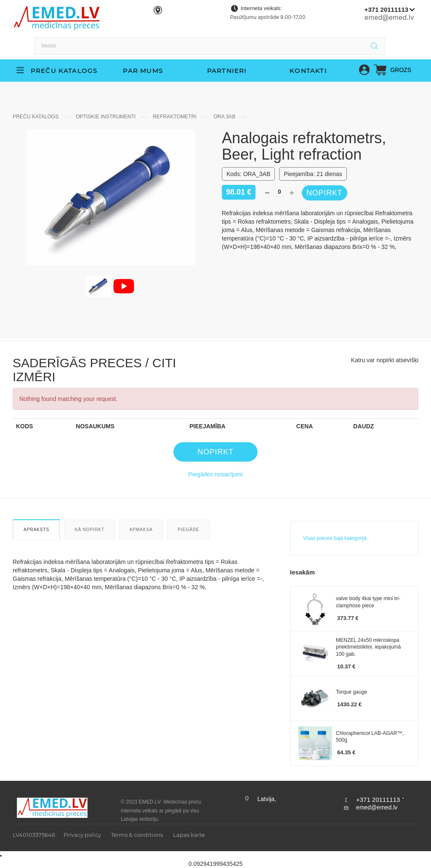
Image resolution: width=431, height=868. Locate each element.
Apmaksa (141, 530)
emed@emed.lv (389, 17)
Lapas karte (189, 835)
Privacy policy (82, 835)
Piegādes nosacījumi (215, 474)
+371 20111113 (386, 9)
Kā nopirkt (90, 530)
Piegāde (188, 530)
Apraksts (36, 530)
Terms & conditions (137, 835)
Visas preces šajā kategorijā (335, 538)
